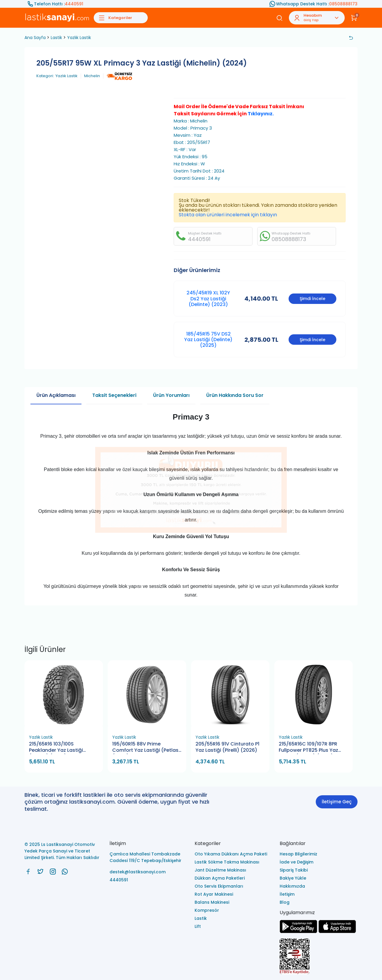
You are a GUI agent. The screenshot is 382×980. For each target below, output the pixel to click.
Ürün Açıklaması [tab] (56, 395)
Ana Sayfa (35, 38)
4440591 (74, 4)
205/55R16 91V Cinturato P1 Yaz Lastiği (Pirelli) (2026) (227, 747)
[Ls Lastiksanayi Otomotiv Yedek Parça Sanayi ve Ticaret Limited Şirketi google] (298, 932)
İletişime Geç (337, 802)
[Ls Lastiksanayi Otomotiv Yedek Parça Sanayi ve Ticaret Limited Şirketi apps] (337, 932)
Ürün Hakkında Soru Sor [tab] (235, 395)
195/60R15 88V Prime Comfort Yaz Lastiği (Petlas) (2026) (147, 747)
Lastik (56, 38)
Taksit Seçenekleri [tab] (114, 395)
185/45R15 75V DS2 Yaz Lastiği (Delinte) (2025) (208, 340)
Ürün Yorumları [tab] (171, 395)
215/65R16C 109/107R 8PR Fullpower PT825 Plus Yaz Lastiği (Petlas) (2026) (308, 747)
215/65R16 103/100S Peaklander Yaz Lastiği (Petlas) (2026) (56, 747)
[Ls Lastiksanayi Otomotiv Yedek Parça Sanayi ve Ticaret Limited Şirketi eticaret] (319, 957)
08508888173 (343, 4)
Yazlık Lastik (79, 38)
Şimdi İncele (312, 299)
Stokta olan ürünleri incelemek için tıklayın (228, 215)
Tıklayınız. (261, 114)
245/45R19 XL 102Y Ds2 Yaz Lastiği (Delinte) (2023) (208, 298)
